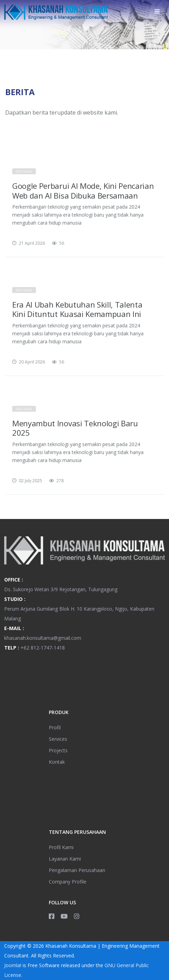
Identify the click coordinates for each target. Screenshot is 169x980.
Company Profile (68, 882)
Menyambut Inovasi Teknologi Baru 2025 (75, 428)
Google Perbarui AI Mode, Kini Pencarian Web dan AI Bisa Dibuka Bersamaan (83, 191)
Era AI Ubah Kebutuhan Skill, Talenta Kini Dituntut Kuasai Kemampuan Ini (77, 309)
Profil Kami (61, 847)
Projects (58, 750)
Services (58, 739)
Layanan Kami (65, 859)
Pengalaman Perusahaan (77, 870)
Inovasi (24, 171)
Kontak (57, 762)
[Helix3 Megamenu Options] (157, 11)
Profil (55, 727)
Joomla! (13, 965)
